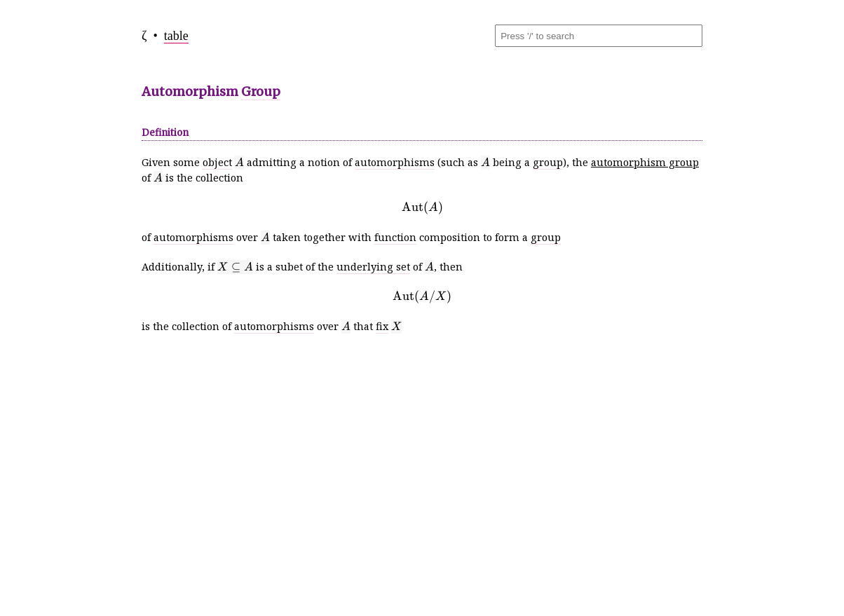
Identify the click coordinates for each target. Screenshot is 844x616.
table (176, 36)
